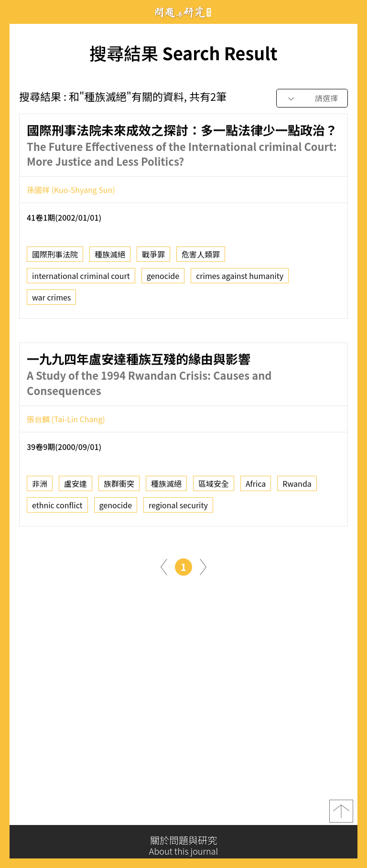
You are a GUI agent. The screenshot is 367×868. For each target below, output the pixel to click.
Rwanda (297, 487)
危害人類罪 (201, 257)
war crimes (51, 300)
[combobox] (312, 99)
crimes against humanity (240, 279)
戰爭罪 (153, 257)
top (341, 814)
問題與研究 (183, 12)
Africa (256, 487)
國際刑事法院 (55, 257)
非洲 (40, 487)
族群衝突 (119, 487)
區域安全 (214, 487)
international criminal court (81, 279)
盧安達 (76, 487)
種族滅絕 (110, 257)
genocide (163, 279)
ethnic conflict (57, 508)
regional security (178, 508)
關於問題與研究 (183, 846)
